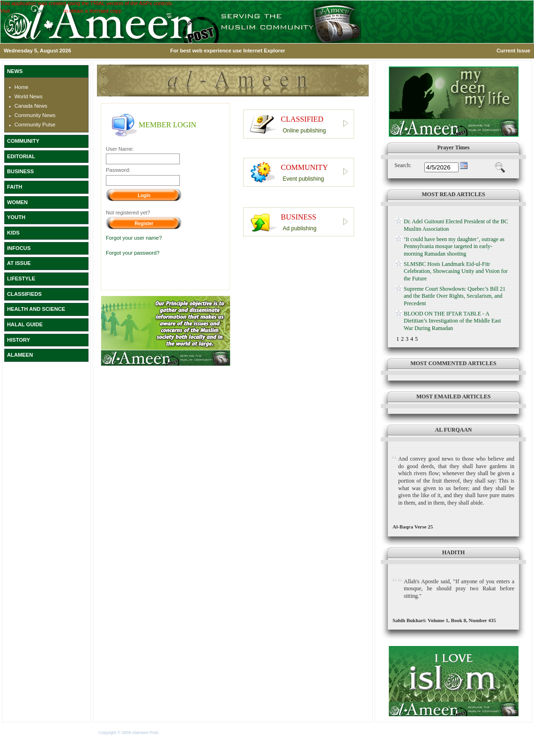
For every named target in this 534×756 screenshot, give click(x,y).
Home (22, 87)
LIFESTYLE (21, 279)
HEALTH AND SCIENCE (36, 309)
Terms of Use (173, 733)
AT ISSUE (19, 263)
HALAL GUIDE (25, 324)
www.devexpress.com (37, 11)
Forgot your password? (133, 253)
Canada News (31, 106)
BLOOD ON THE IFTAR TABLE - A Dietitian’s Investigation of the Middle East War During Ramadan (452, 321)
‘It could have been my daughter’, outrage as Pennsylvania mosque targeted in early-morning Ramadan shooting (454, 246)
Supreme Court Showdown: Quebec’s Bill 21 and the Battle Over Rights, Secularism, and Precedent (455, 296)
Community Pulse (35, 125)
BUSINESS (20, 171)
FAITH (15, 187)
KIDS (13, 233)
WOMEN (17, 202)
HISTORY (19, 340)
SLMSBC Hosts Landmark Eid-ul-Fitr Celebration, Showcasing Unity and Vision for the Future (456, 271)
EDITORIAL (21, 156)
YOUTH (16, 217)
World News (29, 96)
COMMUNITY (23, 141)
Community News (35, 115)
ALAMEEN (20, 355)
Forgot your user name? (134, 238)
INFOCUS (19, 248)
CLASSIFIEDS (24, 294)
